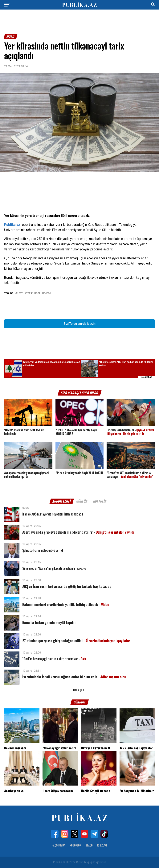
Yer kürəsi (33, 293)
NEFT (20, 293)
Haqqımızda (58, 845)
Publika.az (12, 225)
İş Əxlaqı (102, 845)
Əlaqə (89, 845)
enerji (47, 293)
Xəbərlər (75, 845)
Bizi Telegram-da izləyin (79, 324)
